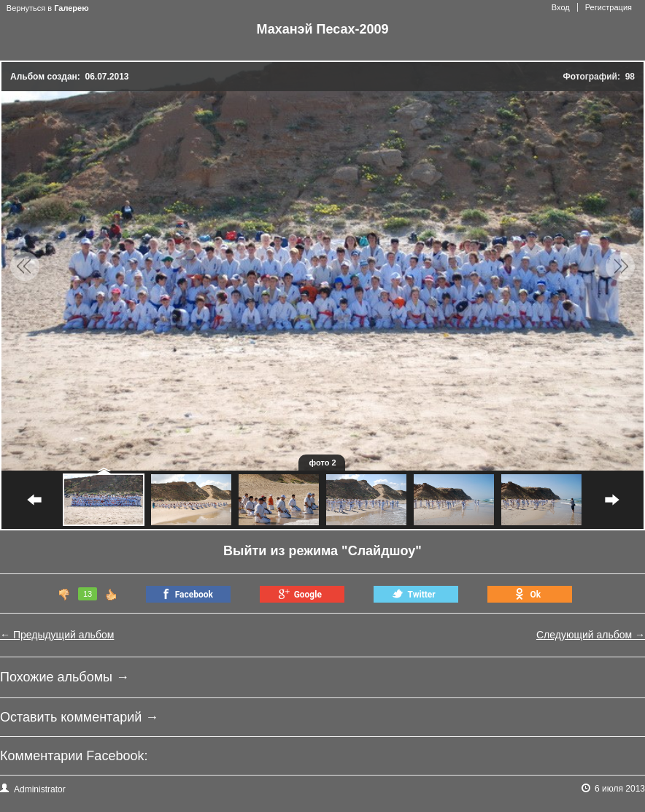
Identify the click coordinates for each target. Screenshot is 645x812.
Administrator (33, 789)
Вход (561, 7)
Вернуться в (48, 8)
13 (88, 594)
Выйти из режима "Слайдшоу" (322, 551)
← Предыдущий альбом (57, 635)
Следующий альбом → (591, 635)
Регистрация (609, 7)
